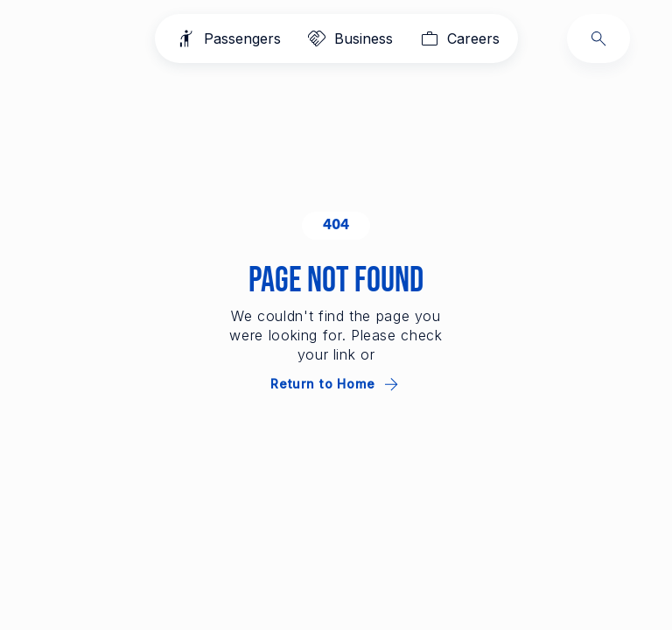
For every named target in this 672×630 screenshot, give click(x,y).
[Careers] (458, 38)
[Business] (349, 38)
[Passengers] (227, 38)
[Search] (598, 38)
